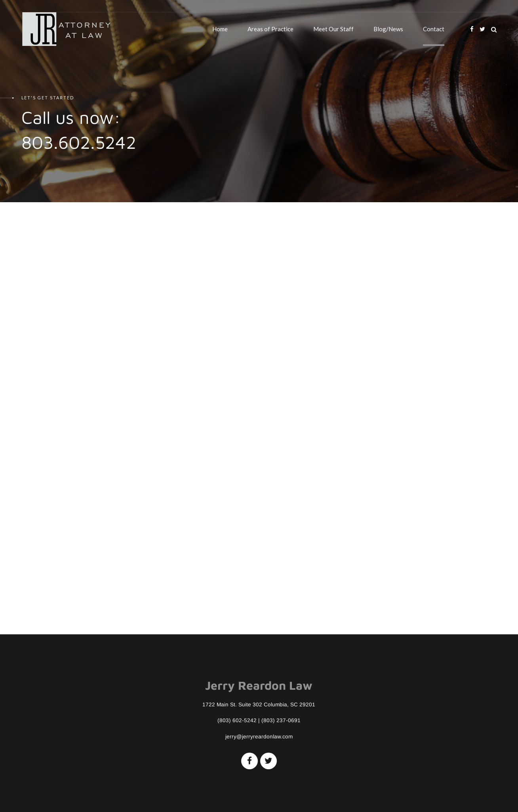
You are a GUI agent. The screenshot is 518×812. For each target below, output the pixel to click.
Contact (434, 29)
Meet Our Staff (333, 29)
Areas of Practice (270, 29)
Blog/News (388, 29)
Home (220, 29)
